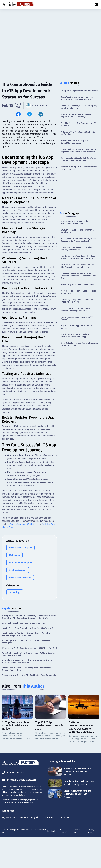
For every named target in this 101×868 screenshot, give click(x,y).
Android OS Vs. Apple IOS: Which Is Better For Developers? (79, 168)
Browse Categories (31, 849)
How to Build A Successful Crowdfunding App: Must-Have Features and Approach (78, 151)
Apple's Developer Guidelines (23, 555)
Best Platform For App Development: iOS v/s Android (79, 124)
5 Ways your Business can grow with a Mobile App (77, 231)
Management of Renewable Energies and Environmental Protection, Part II (79, 240)
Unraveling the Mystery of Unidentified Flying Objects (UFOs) (78, 301)
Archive (51, 849)
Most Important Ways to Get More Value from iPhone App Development (78, 159)
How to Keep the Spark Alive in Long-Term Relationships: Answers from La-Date (27, 700)
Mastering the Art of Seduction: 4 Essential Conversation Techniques (27, 672)
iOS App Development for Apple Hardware (79, 91)
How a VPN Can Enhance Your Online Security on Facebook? (76, 249)
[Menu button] (96, 4)
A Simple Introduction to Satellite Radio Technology (78, 292)
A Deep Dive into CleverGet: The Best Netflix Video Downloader (77, 222)
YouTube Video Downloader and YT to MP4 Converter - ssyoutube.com (77, 266)
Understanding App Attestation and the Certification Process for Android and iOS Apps (79, 276)
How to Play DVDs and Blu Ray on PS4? (77, 285)
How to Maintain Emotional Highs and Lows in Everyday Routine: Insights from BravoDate (26, 665)
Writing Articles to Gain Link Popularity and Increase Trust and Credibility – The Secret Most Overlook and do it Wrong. (29, 648)
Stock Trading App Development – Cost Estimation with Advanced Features (78, 98)
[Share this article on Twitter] (30, 114)
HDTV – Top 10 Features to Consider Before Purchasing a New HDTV (77, 309)
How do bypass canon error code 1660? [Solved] (78, 318)
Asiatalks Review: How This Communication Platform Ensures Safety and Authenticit (28, 685)
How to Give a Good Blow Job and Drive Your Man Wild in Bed (29, 659)
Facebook (51, 862)
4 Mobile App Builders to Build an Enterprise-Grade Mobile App (75, 336)
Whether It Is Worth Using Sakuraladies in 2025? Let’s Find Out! (29, 679)
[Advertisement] (50, 30)
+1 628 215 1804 (14, 803)
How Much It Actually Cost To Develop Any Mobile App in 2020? (79, 107)
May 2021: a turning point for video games (76, 327)
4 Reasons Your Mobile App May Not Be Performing (78, 133)
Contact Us (67, 849)
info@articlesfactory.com (20, 811)
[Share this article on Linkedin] (41, 114)
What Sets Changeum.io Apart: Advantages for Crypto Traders (79, 344)
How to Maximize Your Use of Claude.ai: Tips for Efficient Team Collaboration (78, 257)
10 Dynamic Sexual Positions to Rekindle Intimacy (23, 654)
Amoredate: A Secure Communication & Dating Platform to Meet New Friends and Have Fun (27, 692)
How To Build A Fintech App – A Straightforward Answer (74, 142)
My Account (9, 849)
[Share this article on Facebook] (18, 114)
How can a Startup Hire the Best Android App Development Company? (79, 116)
